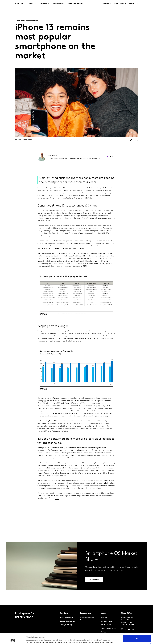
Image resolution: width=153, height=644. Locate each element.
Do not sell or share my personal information (137, 636)
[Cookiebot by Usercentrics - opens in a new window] (13, 640)
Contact (131, 4)
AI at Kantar (107, 4)
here (57, 498)
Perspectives (45, 4)
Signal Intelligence (67, 618)
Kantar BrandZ (58, 4)
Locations (104, 618)
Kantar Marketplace (75, 4)
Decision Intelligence (67, 621)
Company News (106, 621)
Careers (123, 4)
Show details (30, 640)
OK (137, 629)
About (116, 4)
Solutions (31, 4)
